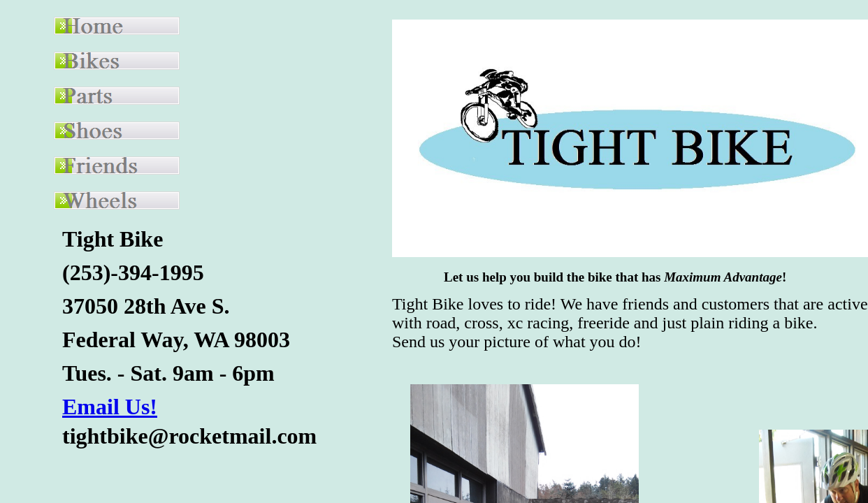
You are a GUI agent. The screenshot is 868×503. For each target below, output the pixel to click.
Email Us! (110, 407)
